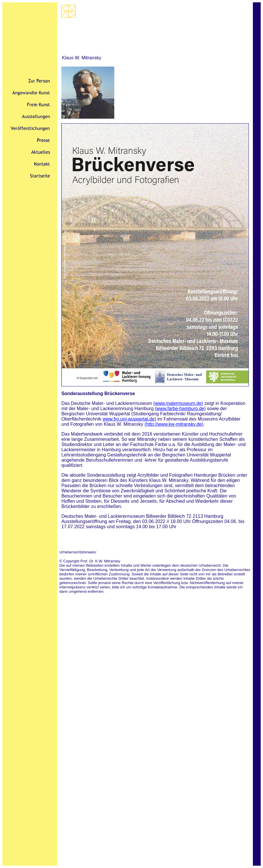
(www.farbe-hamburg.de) (180, 409)
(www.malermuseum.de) (178, 403)
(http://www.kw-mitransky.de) (174, 424)
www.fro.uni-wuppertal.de (128, 419)
